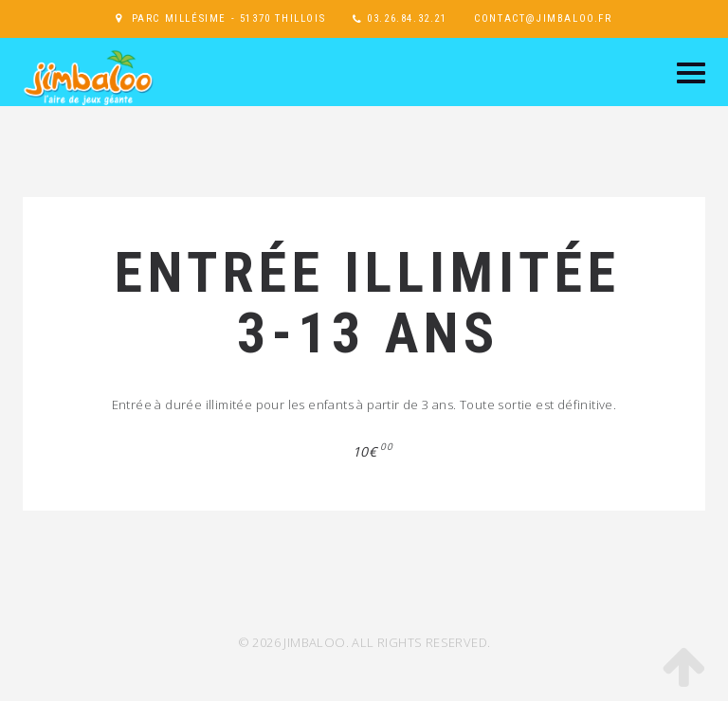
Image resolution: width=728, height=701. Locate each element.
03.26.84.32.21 (407, 18)
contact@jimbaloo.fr (543, 18)
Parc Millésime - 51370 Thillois (229, 18)
